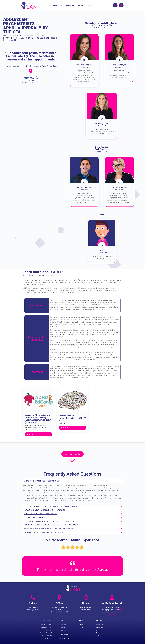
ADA (99, 636)
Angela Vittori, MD (46, 627)
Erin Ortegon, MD (46, 630)
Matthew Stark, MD (46, 633)
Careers (64, 627)
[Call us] (33, 597)
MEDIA (80, 5)
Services (64, 625)
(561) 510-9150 (33, 608)
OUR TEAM (58, 5)
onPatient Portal (112, 603)
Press (81, 625)
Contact (64, 630)
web (121, 610)
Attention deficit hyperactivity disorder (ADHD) (72, 417)
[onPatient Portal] (112, 597)
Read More (30, 434)
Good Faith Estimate (99, 633)
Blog (81, 627)
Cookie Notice (99, 630)
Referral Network (64, 638)
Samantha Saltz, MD (46, 625)
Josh (46, 639)
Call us (33, 603)
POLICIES (99, 621)
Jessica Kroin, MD (46, 636)
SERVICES (70, 5)
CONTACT (91, 5)
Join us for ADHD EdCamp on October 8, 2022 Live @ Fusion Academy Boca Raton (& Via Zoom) (38, 419)
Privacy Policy (99, 627)
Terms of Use (99, 625)
